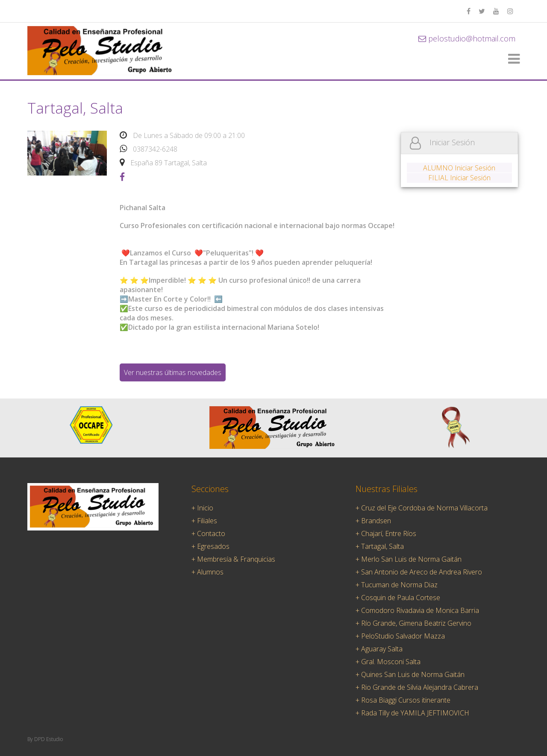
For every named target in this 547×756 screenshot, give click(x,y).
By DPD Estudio (45, 739)
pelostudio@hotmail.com (467, 38)
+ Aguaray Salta (379, 649)
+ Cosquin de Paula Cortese (398, 598)
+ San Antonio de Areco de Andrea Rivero (419, 572)
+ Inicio (202, 508)
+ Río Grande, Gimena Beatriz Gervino (413, 623)
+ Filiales (204, 521)
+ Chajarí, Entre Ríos (386, 533)
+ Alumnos (207, 572)
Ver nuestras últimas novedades (173, 372)
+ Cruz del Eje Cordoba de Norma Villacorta (422, 508)
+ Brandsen (373, 521)
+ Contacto (208, 533)
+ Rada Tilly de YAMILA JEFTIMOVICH (412, 713)
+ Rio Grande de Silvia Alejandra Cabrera (417, 687)
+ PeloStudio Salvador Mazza (400, 636)
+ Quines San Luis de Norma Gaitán (410, 674)
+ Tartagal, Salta (380, 546)
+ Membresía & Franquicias (233, 559)
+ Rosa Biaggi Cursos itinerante (403, 700)
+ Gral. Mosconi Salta (388, 662)
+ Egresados (210, 546)
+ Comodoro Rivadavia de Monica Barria (417, 610)
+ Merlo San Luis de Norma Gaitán (409, 559)
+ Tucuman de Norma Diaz (397, 585)
